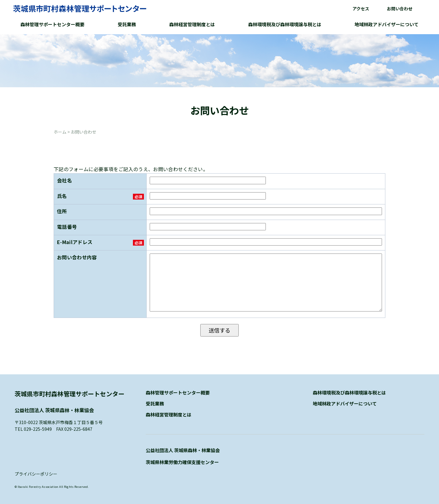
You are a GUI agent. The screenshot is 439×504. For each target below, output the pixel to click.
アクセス (361, 9)
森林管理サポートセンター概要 (52, 24)
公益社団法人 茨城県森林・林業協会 (183, 450)
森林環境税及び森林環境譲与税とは (285, 24)
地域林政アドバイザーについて (387, 24)
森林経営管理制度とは (192, 24)
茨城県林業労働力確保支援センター (182, 462)
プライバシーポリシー (36, 474)
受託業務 (127, 24)
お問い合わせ (400, 9)
